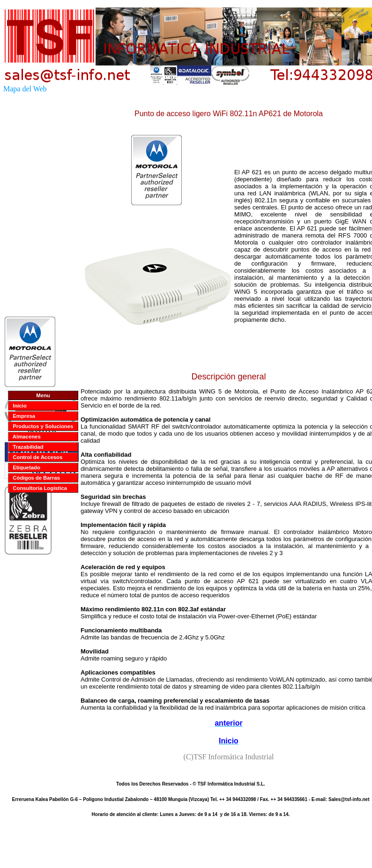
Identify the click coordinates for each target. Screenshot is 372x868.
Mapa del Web (25, 89)
